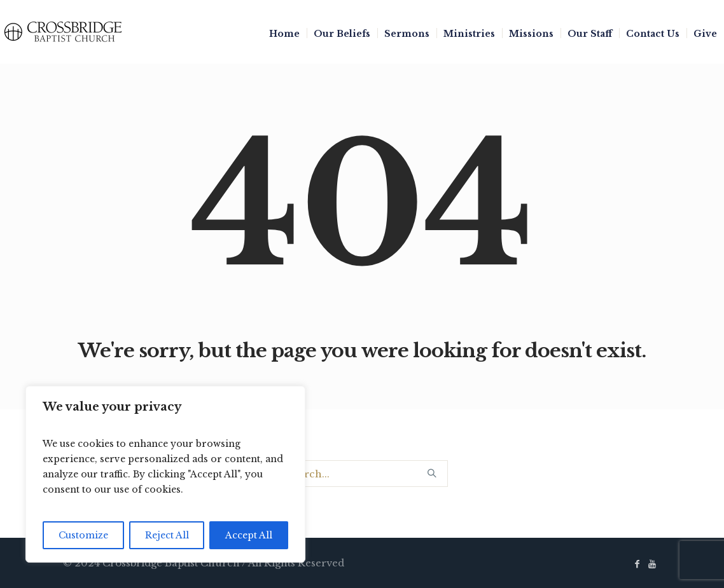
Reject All (167, 535)
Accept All (249, 535)
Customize (83, 535)
